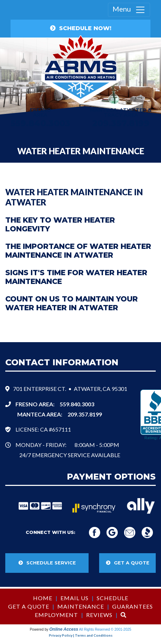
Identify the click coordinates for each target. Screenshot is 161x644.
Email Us (75, 598)
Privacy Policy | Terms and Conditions (81, 635)
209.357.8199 (121, 123)
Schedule (112, 598)
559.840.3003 (77, 404)
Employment (56, 615)
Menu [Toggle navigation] (129, 10)
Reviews (99, 615)
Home (43, 598)
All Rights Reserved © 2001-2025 (105, 629)
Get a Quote (29, 606)
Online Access (64, 629)
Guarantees (133, 606)
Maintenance (81, 606)
